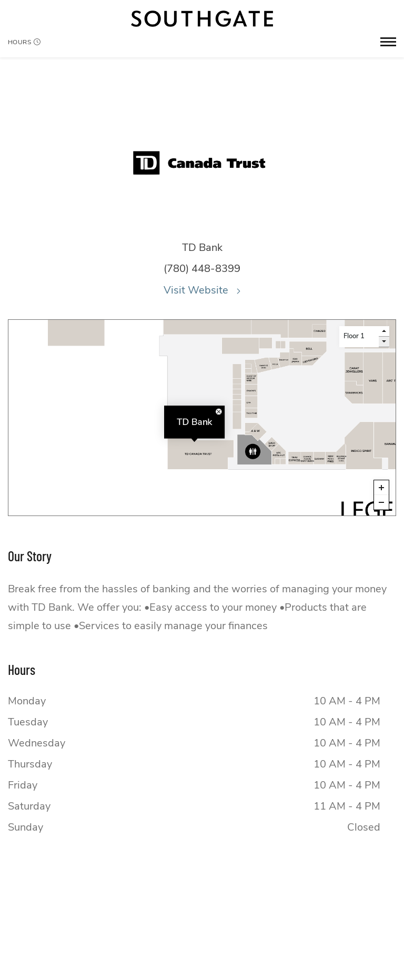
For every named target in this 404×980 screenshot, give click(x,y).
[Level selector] (359, 337)
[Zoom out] (381, 502)
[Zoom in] (381, 488)
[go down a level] (384, 342)
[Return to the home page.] (202, 19)
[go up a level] (384, 331)
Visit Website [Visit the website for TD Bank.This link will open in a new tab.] (202, 290)
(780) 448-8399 (202, 269)
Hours (24, 42)
